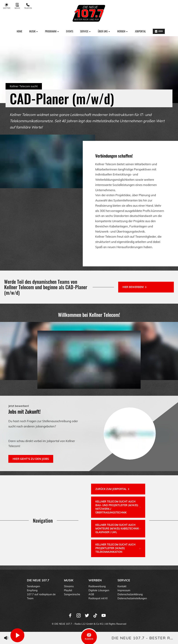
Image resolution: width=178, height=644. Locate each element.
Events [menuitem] (70, 31)
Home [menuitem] (19, 31)
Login (159, 31)
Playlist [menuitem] (68, 590)
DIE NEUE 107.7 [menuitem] (38, 580)
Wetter (7, 6)
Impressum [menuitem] (124, 590)
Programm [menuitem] (52, 31)
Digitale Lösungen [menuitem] (99, 590)
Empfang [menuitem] (32, 590)
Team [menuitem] (30, 598)
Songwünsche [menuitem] (72, 594)
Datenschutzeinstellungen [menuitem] (132, 598)
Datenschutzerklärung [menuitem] (130, 594)
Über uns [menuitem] (104, 31)
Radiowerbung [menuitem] (97, 586)
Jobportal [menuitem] (140, 31)
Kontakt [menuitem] (122, 586)
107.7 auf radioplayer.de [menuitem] (41, 594)
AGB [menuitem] (91, 594)
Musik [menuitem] (34, 31)
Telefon (28, 6)
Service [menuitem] (86, 31)
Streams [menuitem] (69, 586)
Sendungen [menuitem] (33, 586)
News (17, 6)
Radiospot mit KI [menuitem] (98, 598)
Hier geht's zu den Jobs (31, 459)
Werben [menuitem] (123, 31)
